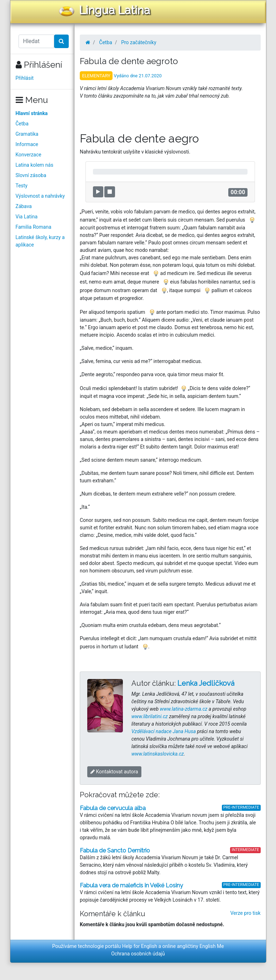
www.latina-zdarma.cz (184, 709)
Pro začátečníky (139, 42)
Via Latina (27, 217)
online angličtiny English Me (193, 946)
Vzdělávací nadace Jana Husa (164, 731)
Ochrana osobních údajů (138, 954)
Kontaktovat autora (114, 772)
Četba (22, 124)
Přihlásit (25, 78)
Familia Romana (34, 227)
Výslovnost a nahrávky (40, 196)
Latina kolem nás (35, 165)
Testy (22, 186)
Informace (27, 144)
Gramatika (27, 134)
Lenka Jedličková (206, 683)
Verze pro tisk (246, 913)
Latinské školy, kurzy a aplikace (40, 241)
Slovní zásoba (31, 175)
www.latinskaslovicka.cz (158, 754)
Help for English (140, 946)
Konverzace (29, 155)
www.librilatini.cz (150, 716)
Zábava (24, 206)
